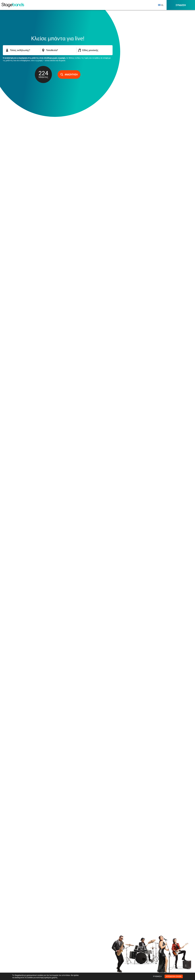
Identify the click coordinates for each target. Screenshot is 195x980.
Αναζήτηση (69, 74)
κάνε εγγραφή (37, 60)
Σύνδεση (181, 5)
